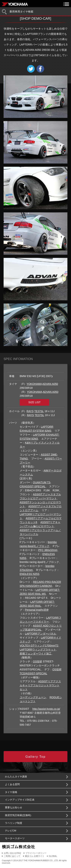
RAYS (30, 411)
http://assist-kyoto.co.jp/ (46, 709)
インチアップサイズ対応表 (20, 800)
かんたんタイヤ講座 (16, 777)
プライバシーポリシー (36, 853)
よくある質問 (12, 784)
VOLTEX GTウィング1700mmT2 (39, 646)
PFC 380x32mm (48, 550)
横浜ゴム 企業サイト (35, 856)
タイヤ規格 (11, 792)
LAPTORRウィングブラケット (38, 650)
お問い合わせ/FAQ (12, 853)
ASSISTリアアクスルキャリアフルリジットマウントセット (40, 685)
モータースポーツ (15, 838)
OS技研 (37, 661)
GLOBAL (53, 856)
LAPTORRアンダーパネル (41, 634)
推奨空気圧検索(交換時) (18, 815)
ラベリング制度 (14, 823)
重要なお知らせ (14, 807)
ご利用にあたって (12, 856)
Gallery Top (35, 757)
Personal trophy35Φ (37, 610)
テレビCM (11, 831)
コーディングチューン (33, 697)
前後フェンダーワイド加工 (36, 654)
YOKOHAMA (34, 384)
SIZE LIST (35, 402)
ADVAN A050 (50, 384)
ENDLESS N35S (30, 574)
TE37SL (39, 411)
